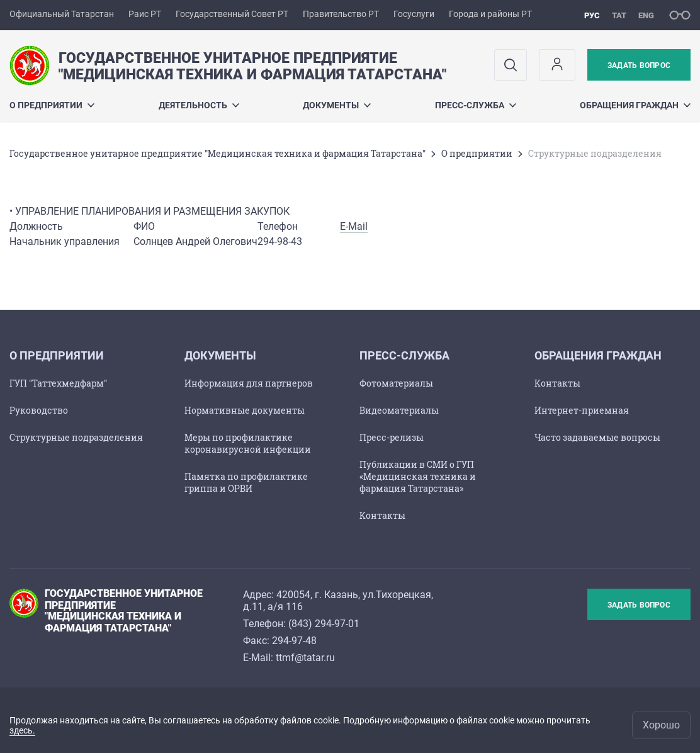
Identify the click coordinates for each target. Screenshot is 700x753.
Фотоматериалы (396, 383)
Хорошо (661, 725)
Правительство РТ (341, 14)
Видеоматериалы (399, 410)
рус (592, 15)
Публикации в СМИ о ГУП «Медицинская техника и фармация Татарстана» (418, 476)
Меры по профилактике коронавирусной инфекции (248, 443)
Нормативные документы (245, 410)
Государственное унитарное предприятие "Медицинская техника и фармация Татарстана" (217, 153)
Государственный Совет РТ (232, 14)
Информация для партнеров (249, 383)
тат (619, 15)
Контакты (382, 515)
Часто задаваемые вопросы (597, 437)
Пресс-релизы (392, 437)
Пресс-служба (476, 105)
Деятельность (199, 105)
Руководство (39, 410)
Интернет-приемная (582, 410)
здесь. (22, 730)
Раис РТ (145, 14)
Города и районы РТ (490, 14)
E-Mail (354, 226)
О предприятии (52, 105)
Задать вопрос (639, 65)
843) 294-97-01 (325, 624)
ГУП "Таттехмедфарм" (58, 383)
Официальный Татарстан (62, 14)
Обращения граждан (635, 105)
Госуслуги (414, 14)
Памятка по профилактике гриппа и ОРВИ (246, 482)
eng (646, 15)
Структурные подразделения (76, 437)
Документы (337, 105)
